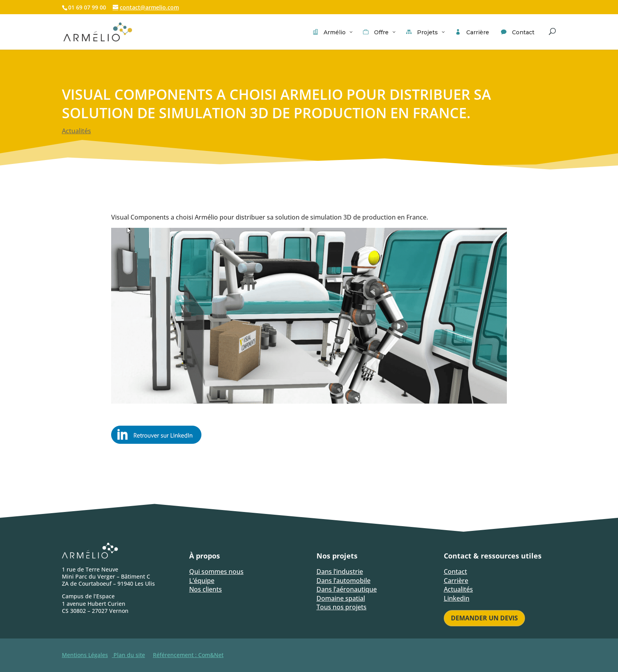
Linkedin (457, 598)
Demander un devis (484, 618)
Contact (455, 571)
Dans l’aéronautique (347, 589)
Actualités (76, 131)
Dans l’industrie (340, 571)
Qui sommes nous (216, 571)
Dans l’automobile (343, 581)
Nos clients (206, 589)
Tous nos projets (342, 607)
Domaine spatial (341, 598)
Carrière (456, 581)
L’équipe (202, 581)
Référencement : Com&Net (188, 655)
